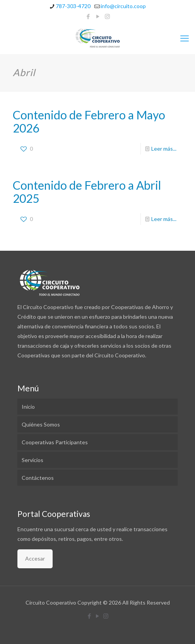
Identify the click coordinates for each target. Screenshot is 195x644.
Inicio (28, 407)
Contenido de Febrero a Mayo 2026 (89, 121)
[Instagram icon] (107, 16)
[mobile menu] (185, 38)
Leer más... (164, 149)
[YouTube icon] (98, 16)
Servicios (32, 460)
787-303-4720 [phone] (73, 6)
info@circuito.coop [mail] (123, 6)
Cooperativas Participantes (55, 442)
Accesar (35, 558)
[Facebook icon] (88, 16)
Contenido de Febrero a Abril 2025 (87, 192)
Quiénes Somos (41, 424)
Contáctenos (38, 478)
